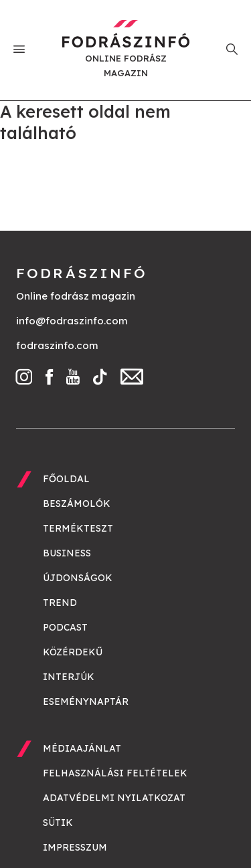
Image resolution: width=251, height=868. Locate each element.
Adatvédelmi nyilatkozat (114, 798)
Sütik (58, 823)
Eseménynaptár (86, 701)
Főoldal (66, 479)
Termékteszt (78, 528)
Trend (60, 603)
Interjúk (69, 677)
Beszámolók (77, 504)
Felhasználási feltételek (115, 773)
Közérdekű (73, 652)
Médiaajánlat (82, 748)
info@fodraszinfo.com (72, 321)
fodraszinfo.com (57, 345)
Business (67, 553)
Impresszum (75, 847)
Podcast (65, 627)
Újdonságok (78, 578)
